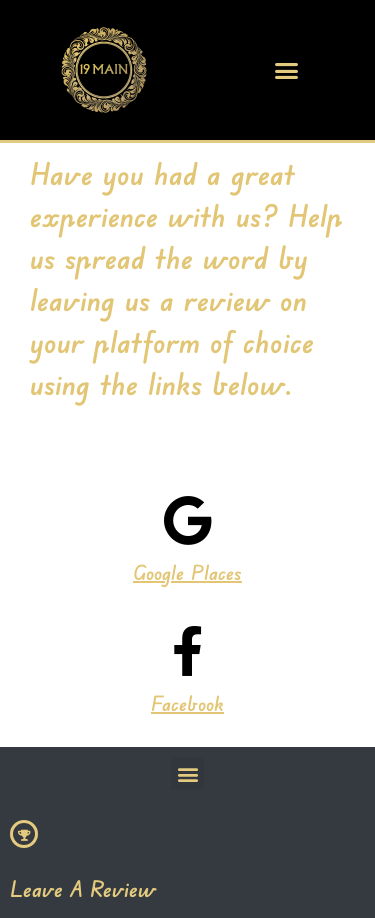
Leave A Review (83, 888)
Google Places (187, 572)
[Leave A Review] (24, 834)
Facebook (187, 703)
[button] (286, 70)
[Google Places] (188, 520)
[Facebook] (188, 651)
